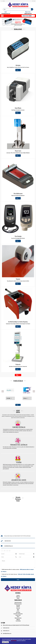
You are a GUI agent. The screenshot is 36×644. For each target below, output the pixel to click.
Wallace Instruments (18, 618)
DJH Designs (18, 612)
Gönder (18, 580)
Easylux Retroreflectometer (18, 614)
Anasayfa (18, 595)
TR (33, 1)
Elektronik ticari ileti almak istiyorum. (17, 575)
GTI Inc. (18, 611)
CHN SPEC (18, 607)
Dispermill (18, 608)
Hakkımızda (18, 597)
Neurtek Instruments (18, 602)
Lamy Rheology (18, 621)
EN (34, 1)
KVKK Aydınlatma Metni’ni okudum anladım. (17, 570)
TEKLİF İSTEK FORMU (28, 16)
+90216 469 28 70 (6, 631)
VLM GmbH (18, 605)
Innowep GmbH (18, 615)
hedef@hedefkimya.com (6, 13)
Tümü (18, 375)
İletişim (18, 598)
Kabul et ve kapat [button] (5, 642)
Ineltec (18, 609)
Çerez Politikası (14, 641)
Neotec (18, 617)
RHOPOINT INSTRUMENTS (10, 398)
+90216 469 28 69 (28, 13)
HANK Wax (18, 619)
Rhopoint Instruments (18, 604)
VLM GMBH (25, 398)
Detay (18, 70)
